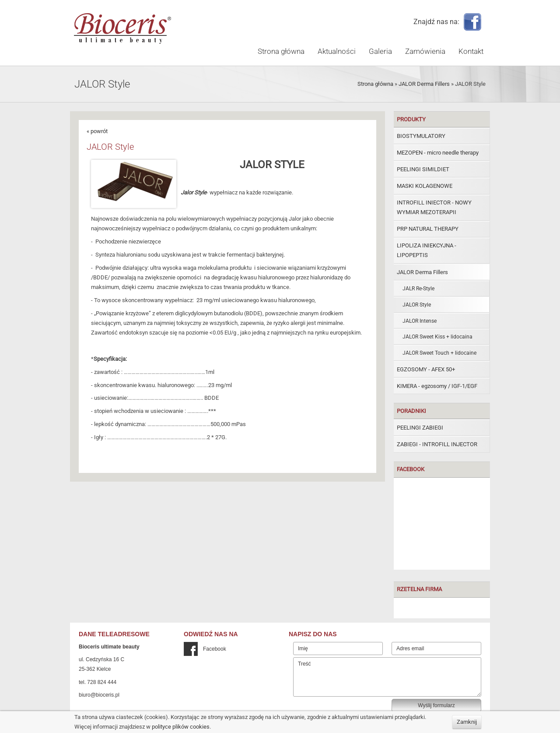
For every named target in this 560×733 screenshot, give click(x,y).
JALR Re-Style (418, 289)
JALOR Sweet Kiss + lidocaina (437, 337)
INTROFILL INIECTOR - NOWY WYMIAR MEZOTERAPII (434, 207)
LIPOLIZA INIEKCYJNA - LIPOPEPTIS (427, 250)
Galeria (380, 51)
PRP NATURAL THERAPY (428, 229)
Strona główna (281, 51)
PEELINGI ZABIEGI (420, 428)
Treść (387, 677)
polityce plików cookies (181, 727)
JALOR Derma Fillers (424, 84)
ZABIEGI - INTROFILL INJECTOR (437, 444)
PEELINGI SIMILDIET (423, 169)
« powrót (97, 131)
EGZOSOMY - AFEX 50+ (426, 369)
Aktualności (337, 51)
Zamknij (467, 722)
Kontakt (471, 51)
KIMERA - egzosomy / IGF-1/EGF (437, 386)
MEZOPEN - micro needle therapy (438, 153)
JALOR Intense (420, 321)
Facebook (205, 649)
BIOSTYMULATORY (421, 136)
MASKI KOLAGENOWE (425, 186)
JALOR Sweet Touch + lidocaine (439, 353)
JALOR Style (417, 305)
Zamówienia (425, 51)
